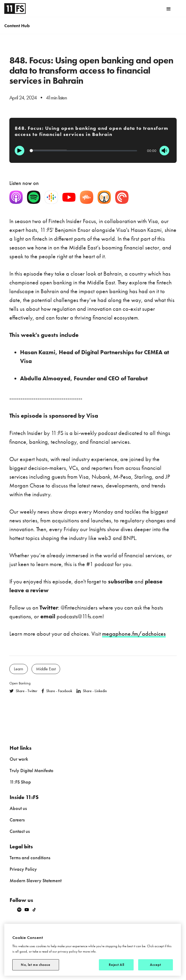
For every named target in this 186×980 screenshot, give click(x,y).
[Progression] (83, 151)
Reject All (116, 965)
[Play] (20, 151)
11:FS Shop (20, 782)
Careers (17, 820)
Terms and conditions (30, 858)
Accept (156, 965)
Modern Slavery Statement (36, 880)
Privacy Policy (23, 869)
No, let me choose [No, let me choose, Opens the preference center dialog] (36, 965)
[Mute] (164, 151)
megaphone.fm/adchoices (134, 634)
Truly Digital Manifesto (32, 770)
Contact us (20, 831)
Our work (19, 759)
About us (18, 808)
